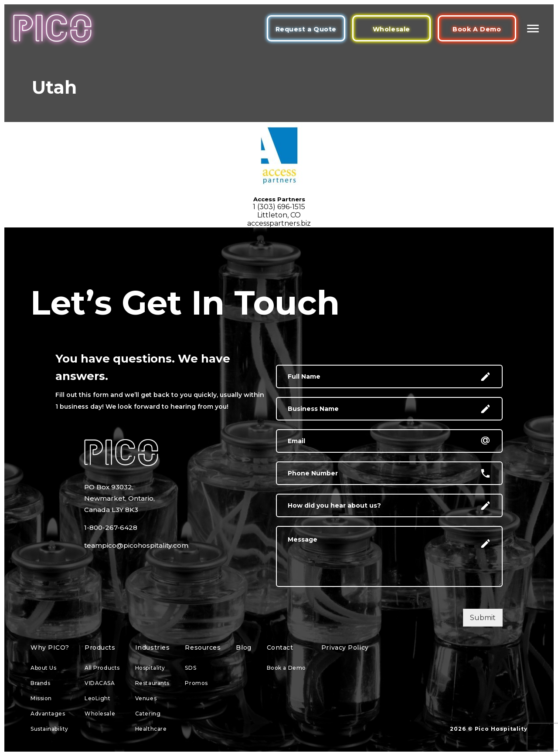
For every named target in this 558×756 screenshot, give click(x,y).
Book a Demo (286, 668)
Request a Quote (306, 29)
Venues (146, 698)
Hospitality (150, 668)
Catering (148, 714)
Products (100, 648)
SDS (191, 668)
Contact (280, 648)
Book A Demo (477, 29)
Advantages (48, 714)
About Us (43, 668)
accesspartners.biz (279, 223)
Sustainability (49, 729)
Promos (196, 683)
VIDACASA (100, 683)
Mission (41, 698)
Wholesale (391, 29)
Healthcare (151, 729)
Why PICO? (50, 648)
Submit (483, 618)
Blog (243, 648)
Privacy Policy (345, 648)
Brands (40, 683)
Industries (153, 648)
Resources (203, 648)
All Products (102, 668)
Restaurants (152, 683)
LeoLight (97, 698)
